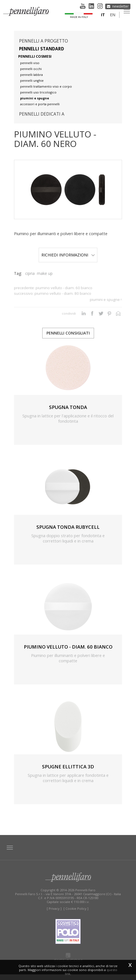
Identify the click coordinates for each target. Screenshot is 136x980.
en (112, 16)
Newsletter (121, 6)
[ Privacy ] (54, 914)
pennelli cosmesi (35, 56)
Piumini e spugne (105, 305)
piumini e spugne (35, 98)
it (102, 16)
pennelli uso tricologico (38, 92)
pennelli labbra (31, 75)
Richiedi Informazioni (68, 258)
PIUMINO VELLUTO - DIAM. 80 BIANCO (63, 299)
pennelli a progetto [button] (44, 41)
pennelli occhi (31, 69)
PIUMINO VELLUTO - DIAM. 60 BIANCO (64, 293)
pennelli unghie (32, 80)
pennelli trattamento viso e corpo (46, 86)
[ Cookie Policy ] (76, 914)
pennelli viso (30, 63)
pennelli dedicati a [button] (42, 114)
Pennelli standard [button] (42, 49)
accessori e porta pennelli (40, 104)
